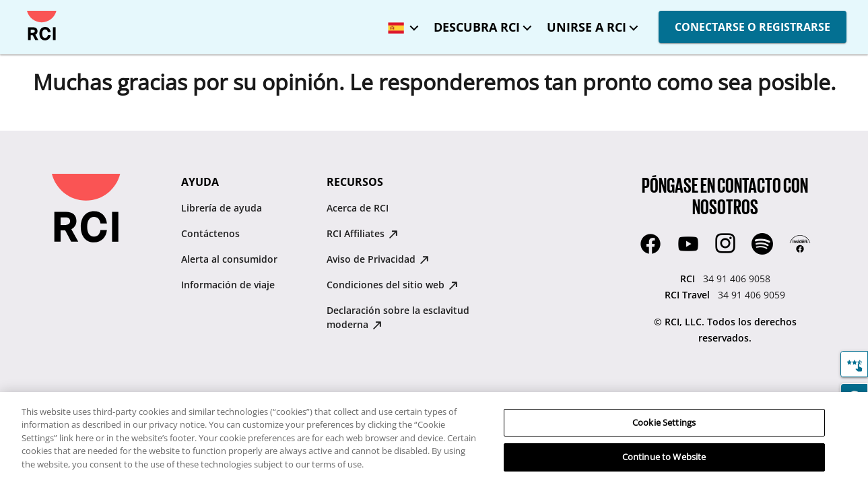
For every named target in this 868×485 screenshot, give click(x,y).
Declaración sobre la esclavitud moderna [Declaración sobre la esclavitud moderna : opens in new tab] (398, 317)
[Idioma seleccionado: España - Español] (400, 23)
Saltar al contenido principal (22, 11)
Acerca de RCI (358, 208)
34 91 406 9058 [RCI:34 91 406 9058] (737, 279)
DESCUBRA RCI (477, 27)
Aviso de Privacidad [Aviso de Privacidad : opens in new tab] (378, 259)
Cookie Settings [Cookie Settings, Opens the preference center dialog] (664, 422)
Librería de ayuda (222, 208)
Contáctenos (210, 233)
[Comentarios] (854, 364)
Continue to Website (664, 457)
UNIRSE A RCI (587, 27)
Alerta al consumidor (229, 259)
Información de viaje (228, 285)
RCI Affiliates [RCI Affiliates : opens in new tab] (362, 233)
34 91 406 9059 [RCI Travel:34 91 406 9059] (752, 295)
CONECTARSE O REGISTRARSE (753, 27)
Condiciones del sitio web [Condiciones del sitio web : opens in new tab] (392, 285)
